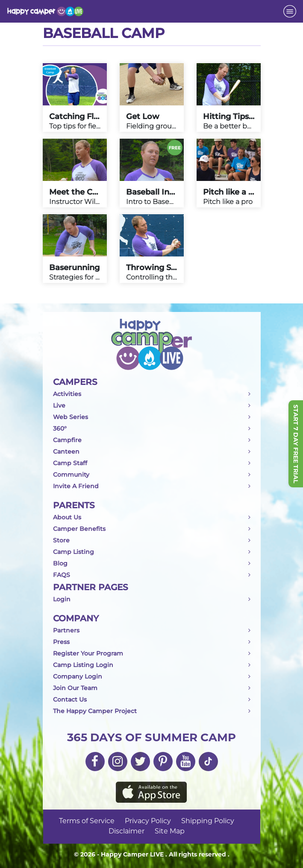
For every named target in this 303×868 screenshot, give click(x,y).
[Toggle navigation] (290, 11)
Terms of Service (87, 821)
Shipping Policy (208, 821)
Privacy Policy (148, 821)
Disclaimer (126, 832)
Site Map (170, 832)
